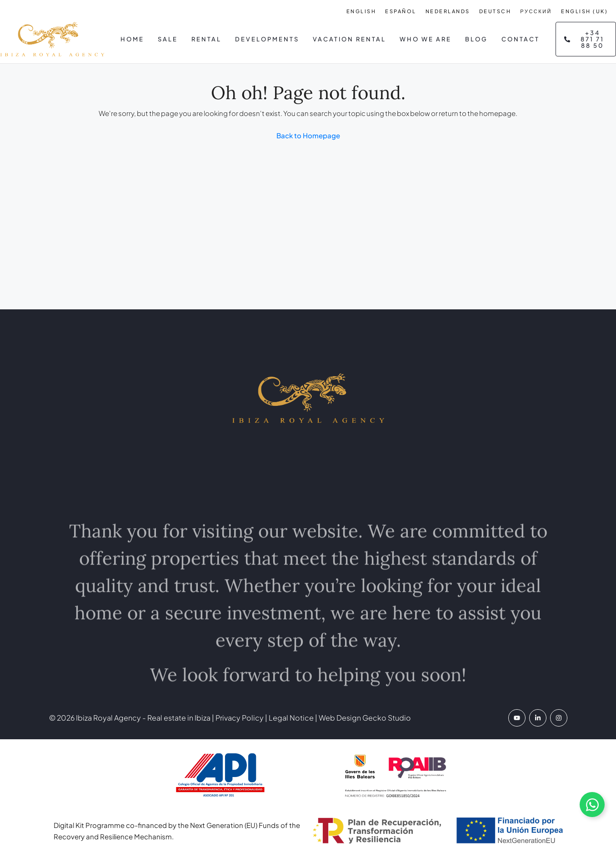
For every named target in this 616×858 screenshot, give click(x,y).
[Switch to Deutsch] (495, 11)
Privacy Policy (239, 718)
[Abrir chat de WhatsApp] (592, 805)
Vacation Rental (349, 39)
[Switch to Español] (401, 11)
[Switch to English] (361, 11)
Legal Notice (291, 718)
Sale (168, 39)
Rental (206, 39)
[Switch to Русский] (536, 11)
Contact (521, 39)
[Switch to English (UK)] (584, 11)
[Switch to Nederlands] (448, 11)
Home (132, 39)
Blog (476, 39)
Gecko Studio (387, 718)
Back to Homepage (308, 135)
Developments (267, 39)
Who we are (426, 39)
